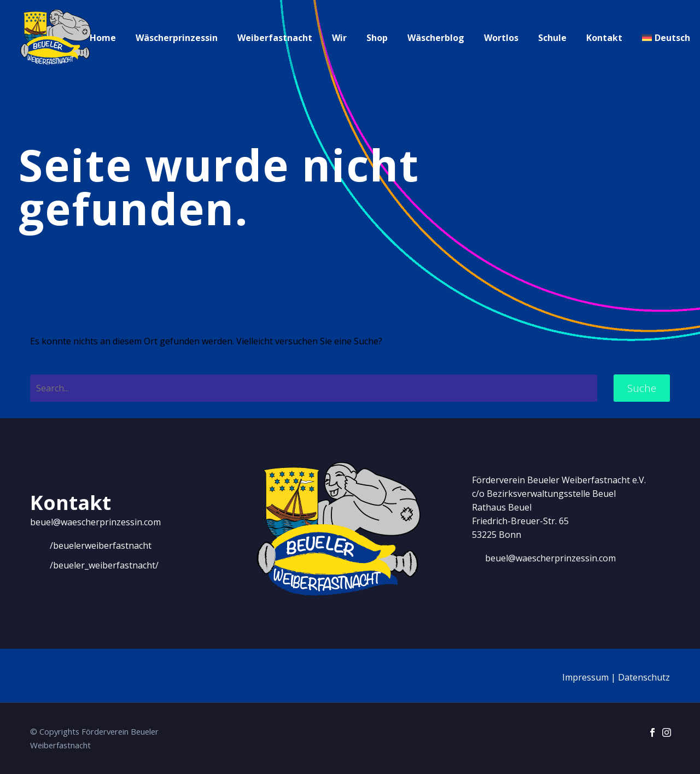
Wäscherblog (436, 38)
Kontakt (604, 38)
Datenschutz (644, 677)
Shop (377, 38)
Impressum (585, 677)
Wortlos (501, 38)
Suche (642, 388)
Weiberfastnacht (275, 38)
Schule (552, 38)
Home (103, 38)
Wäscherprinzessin (177, 38)
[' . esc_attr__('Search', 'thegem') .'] (314, 388)
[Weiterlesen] (91, 546)
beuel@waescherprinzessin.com (95, 522)
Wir (339, 38)
